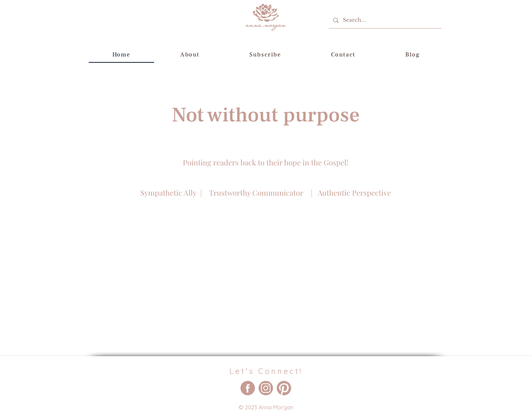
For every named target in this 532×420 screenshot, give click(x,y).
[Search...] (384, 20)
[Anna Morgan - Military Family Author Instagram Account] (266, 388)
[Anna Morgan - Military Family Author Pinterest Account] (284, 388)
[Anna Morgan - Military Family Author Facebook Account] (248, 388)
